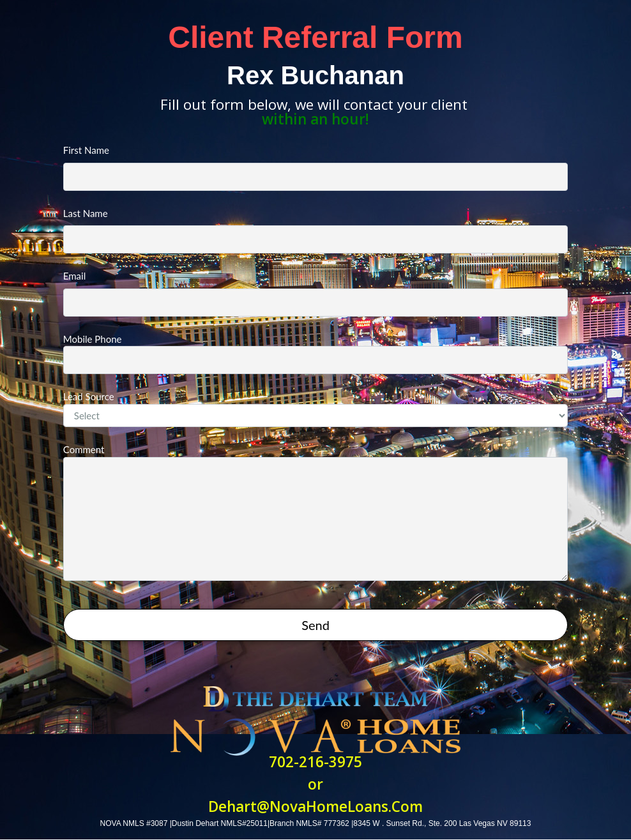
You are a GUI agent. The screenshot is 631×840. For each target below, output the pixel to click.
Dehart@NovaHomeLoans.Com (315, 806)
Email (315, 293)
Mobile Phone (315, 354)
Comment (315, 512)
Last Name (315, 231)
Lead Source (315, 409)
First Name (315, 168)
